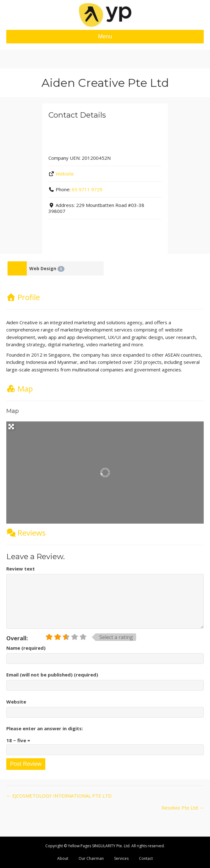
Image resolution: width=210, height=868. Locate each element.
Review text (21, 569)
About (63, 858)
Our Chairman (91, 858)
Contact (146, 858)
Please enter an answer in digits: (45, 728)
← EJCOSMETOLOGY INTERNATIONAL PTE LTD (59, 796)
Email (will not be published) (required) (52, 675)
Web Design (47, 269)
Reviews (26, 533)
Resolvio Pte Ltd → (183, 808)
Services (121, 858)
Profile (23, 297)
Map (19, 389)
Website (65, 174)
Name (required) (26, 648)
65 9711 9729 (87, 189)
